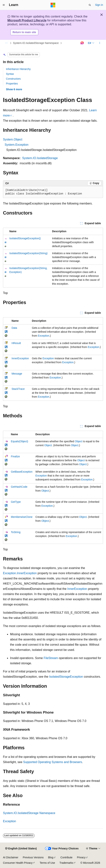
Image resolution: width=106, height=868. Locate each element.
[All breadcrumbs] (6, 43)
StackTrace (18, 389)
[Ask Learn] (82, 43)
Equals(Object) (20, 441)
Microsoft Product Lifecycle (27, 20)
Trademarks (66, 863)
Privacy (81, 857)
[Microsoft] (53, 5)
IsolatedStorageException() (25, 238)
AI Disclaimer (11, 857)
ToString (16, 532)
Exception (43, 336)
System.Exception (17, 145)
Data (14, 328)
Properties (12, 84)
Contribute (66, 857)
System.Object (13, 139)
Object (78, 441)
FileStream (51, 658)
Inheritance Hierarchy (18, 69)
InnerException (20, 358)
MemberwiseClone (22, 517)
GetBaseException (22, 472)
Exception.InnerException (20, 573)
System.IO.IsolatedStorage (40, 158)
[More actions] (100, 43)
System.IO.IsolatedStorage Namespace (36, 43)
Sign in (99, 5)
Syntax (10, 74)
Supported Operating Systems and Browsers (53, 762)
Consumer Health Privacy (18, 863)
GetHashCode (19, 487)
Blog (51, 857)
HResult (16, 343)
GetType (16, 502)
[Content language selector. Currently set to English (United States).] (21, 849)
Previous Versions (33, 857)
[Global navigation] (4, 5)
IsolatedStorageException (66, 677)
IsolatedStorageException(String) (28, 253)
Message (17, 374)
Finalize (15, 456)
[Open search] (90, 5)
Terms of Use (47, 863)
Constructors (13, 79)
